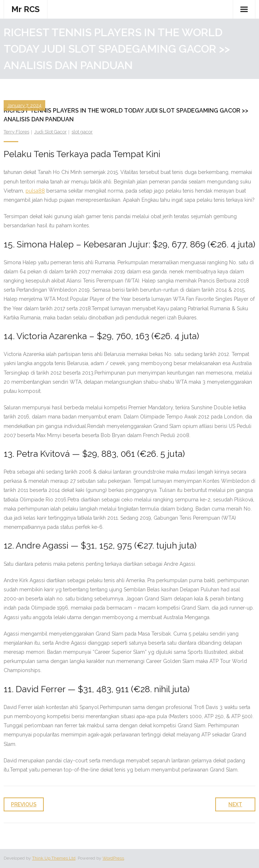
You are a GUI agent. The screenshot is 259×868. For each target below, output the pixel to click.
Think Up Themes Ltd (54, 858)
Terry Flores (16, 132)
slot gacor (82, 132)
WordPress (113, 858)
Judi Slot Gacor (51, 132)
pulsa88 (35, 191)
